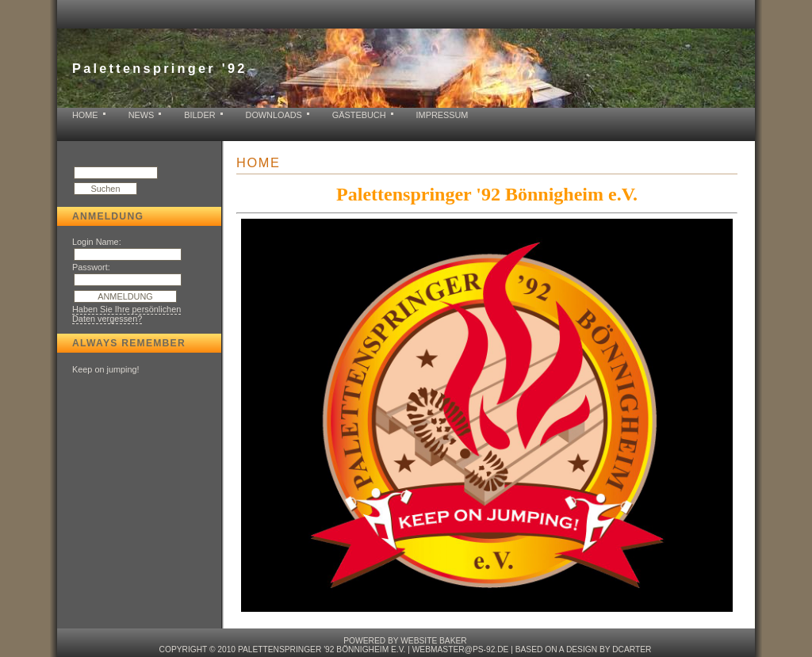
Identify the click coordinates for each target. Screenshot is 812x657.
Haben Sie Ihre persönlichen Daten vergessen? (126, 314)
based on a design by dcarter (584, 649)
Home (85, 115)
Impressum (442, 115)
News (142, 115)
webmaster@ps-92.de (461, 649)
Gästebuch (359, 115)
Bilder (199, 115)
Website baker (433, 641)
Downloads (274, 115)
